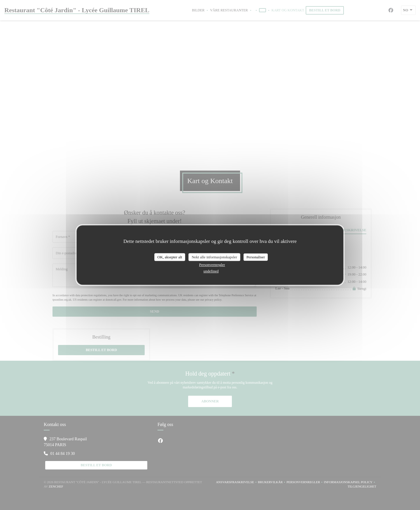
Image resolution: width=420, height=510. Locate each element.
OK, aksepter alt (170, 257)
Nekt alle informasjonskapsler (214, 257)
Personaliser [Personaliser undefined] (256, 257)
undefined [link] (211, 271)
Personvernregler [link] (212, 265)
